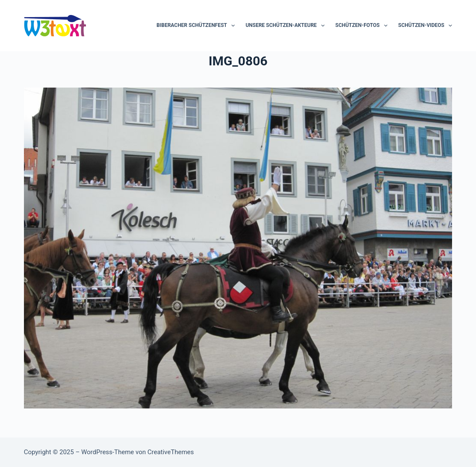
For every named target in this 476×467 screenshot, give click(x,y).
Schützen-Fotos (363, 26)
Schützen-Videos (425, 26)
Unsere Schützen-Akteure (287, 26)
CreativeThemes (171, 452)
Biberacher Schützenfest (197, 26)
